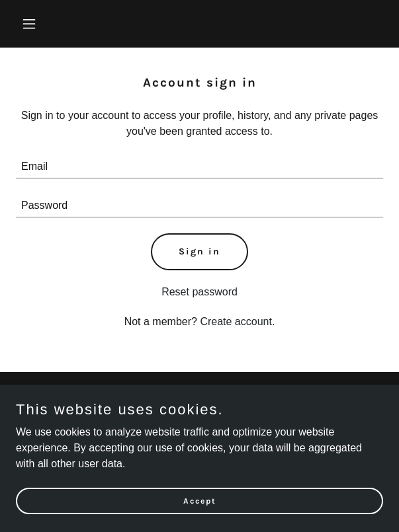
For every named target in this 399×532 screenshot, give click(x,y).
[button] (43, 24)
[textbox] (199, 167)
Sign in (199, 251)
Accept (200, 500)
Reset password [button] (199, 292)
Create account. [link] (237, 322)
